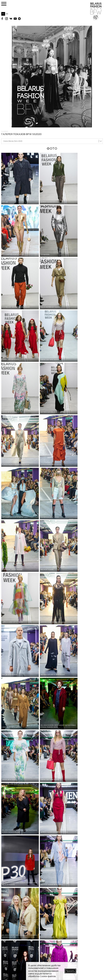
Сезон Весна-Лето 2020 (13, 141)
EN (7, 14)
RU (3, 14)
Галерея (5, 132)
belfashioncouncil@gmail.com (11, 971)
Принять (70, 971)
